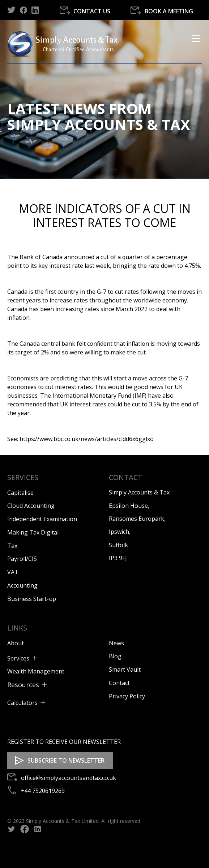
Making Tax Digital (33, 532)
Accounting (22, 585)
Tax (12, 546)
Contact (119, 683)
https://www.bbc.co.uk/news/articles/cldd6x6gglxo (87, 439)
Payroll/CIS (22, 559)
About (16, 643)
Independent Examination (42, 519)
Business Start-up (32, 599)
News (116, 643)
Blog (115, 656)
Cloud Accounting (31, 506)
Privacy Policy (127, 696)
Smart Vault (125, 669)
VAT (13, 572)
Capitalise (20, 493)
